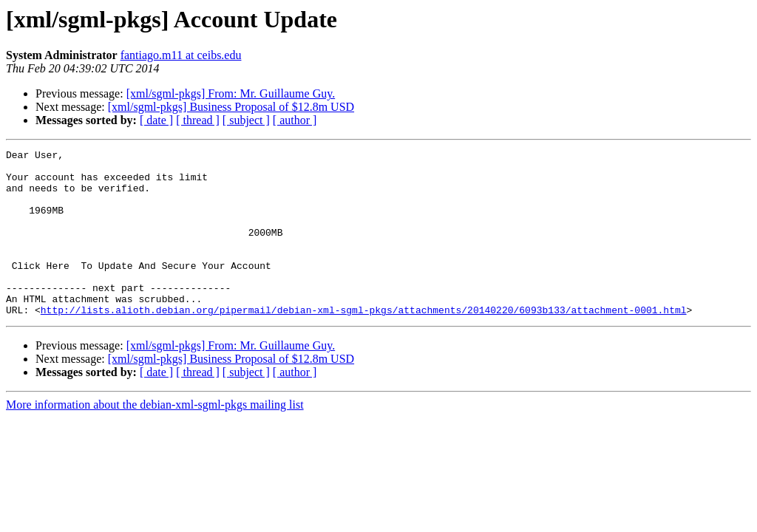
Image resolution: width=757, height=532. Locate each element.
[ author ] (295, 120)
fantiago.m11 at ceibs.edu (181, 55)
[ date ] (156, 120)
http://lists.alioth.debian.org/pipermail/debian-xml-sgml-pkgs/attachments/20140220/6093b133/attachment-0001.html (364, 343)
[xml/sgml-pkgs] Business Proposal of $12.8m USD (231, 107)
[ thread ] (198, 120)
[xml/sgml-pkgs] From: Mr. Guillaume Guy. (231, 93)
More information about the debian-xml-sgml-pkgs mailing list (155, 438)
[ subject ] (246, 120)
